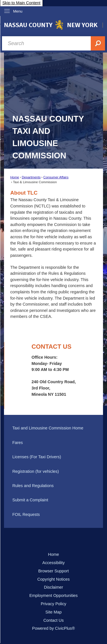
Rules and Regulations (33, 486)
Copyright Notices (54, 579)
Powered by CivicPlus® (54, 628)
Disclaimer (53, 587)
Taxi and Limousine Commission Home (48, 428)
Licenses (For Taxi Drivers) (37, 457)
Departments (31, 177)
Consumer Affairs (56, 177)
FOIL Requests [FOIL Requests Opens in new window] (26, 514)
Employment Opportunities (54, 595)
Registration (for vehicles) (36, 471)
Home (15, 177)
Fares (18, 443)
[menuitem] (53, 428)
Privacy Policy (54, 604)
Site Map (53, 612)
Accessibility (53, 563)
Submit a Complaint (30, 500)
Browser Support (53, 571)
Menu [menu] (18, 11)
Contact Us (53, 620)
